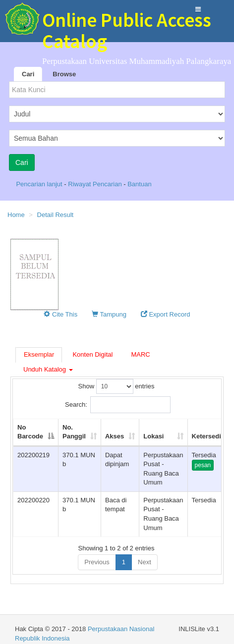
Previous (97, 562)
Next (145, 562)
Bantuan (139, 184)
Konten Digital (92, 354)
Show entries (117, 386)
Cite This (60, 314)
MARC (140, 354)
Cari (28, 74)
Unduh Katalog (48, 369)
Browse (64, 74)
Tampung (109, 314)
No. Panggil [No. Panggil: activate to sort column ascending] (74, 432)
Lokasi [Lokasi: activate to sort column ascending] (153, 436)
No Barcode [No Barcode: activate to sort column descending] (30, 432)
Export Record (166, 314)
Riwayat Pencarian (96, 184)
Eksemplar (39, 354)
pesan (203, 465)
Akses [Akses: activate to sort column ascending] (115, 436)
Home (16, 215)
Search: (118, 405)
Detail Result (56, 215)
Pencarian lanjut (40, 184)
